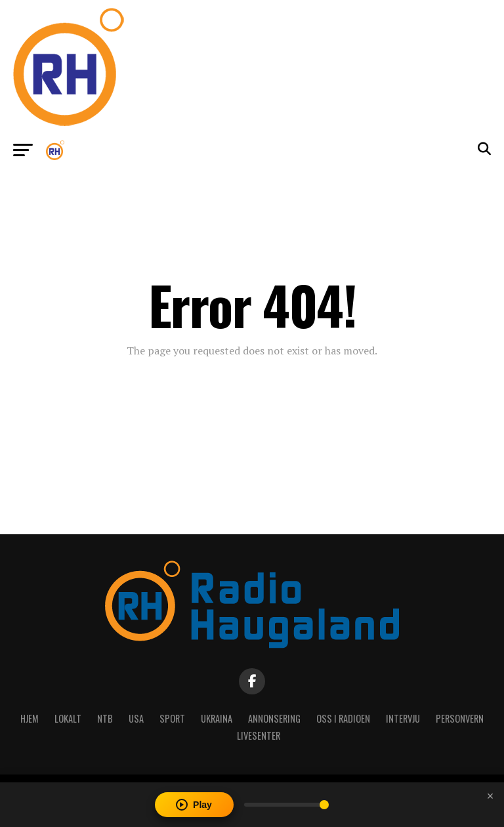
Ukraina (217, 718)
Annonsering (274, 718)
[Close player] (490, 796)
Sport (172, 718)
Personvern (460, 718)
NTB (105, 718)
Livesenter (259, 735)
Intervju (403, 718)
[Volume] (286, 805)
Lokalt (68, 718)
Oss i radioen (343, 718)
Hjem (30, 718)
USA (136, 718)
